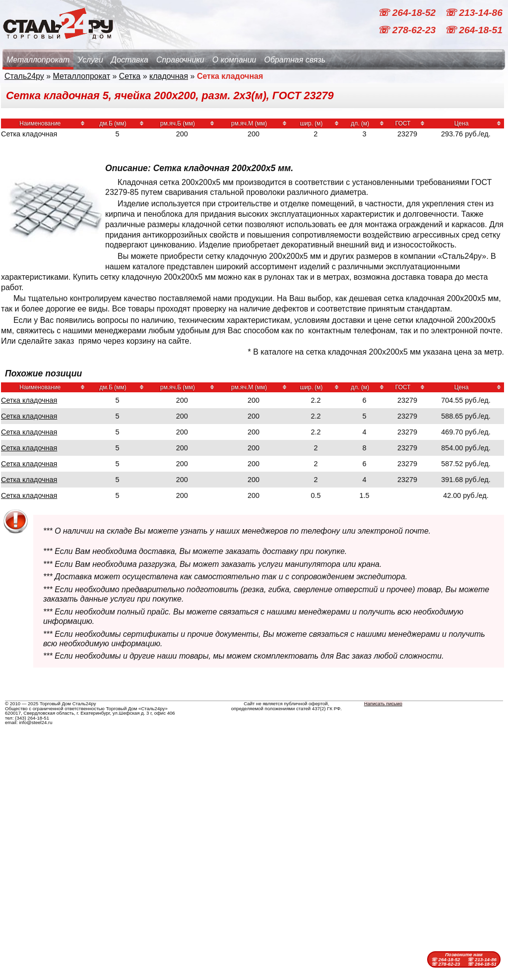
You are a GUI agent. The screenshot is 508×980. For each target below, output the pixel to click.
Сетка (130, 76)
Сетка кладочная (29, 400)
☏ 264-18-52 (408, 13)
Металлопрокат (38, 60)
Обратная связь (295, 60)
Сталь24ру (24, 76)
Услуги (90, 60)
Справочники (180, 60)
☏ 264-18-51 (474, 30)
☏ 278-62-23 (408, 30)
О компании (234, 60)
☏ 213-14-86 (474, 13)
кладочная (169, 76)
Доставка (130, 60)
